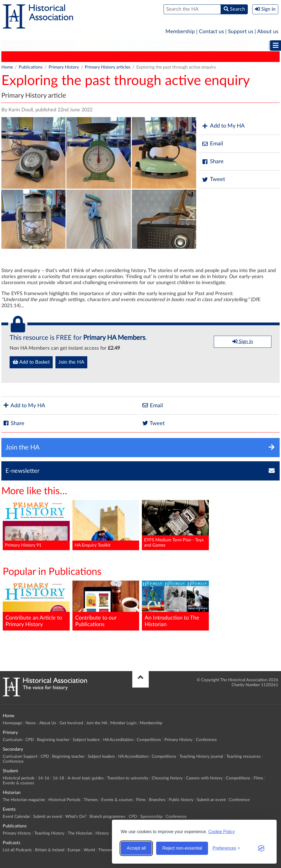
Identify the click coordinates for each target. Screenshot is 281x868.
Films (258, 778)
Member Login (123, 723)
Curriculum (12, 740)
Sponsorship (151, 817)
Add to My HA (223, 126)
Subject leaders (86, 740)
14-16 (44, 778)
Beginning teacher (53, 740)
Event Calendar (16, 817)
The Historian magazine (24, 800)
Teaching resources (244, 757)
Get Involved (71, 723)
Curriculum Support (20, 757)
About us (268, 32)
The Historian (96, 56)
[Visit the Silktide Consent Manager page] (261, 848)
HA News (211, 56)
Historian (186, 46)
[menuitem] (18, 46)
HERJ (188, 56)
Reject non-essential (182, 848)
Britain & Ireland (50, 850)
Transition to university (128, 778)
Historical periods (19, 778)
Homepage (12, 723)
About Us (48, 723)
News (31, 723)
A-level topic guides (86, 778)
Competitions (149, 740)
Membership (180, 32)
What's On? (76, 817)
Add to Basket (31, 362)
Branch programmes (108, 817)
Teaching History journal (201, 757)
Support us (241, 32)
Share (213, 162)
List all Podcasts (17, 850)
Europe (74, 850)
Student (93, 46)
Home (7, 67)
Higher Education (138, 46)
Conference (206, 740)
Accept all (136, 848)
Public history (181, 800)
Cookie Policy (222, 832)
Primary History (19, 56)
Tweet (213, 179)
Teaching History (59, 56)
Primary (18, 46)
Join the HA (71, 362)
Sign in (243, 341)
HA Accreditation (118, 740)
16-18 (58, 778)
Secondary (55, 46)
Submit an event (211, 800)
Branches (157, 800)
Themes (91, 800)
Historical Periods (64, 800)
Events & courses (19, 783)
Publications (227, 46)
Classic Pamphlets (157, 56)
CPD (30, 740)
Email (212, 144)
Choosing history (167, 778)
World (89, 850)
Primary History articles (108, 67)
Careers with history (204, 778)
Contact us (211, 32)
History (125, 56)
